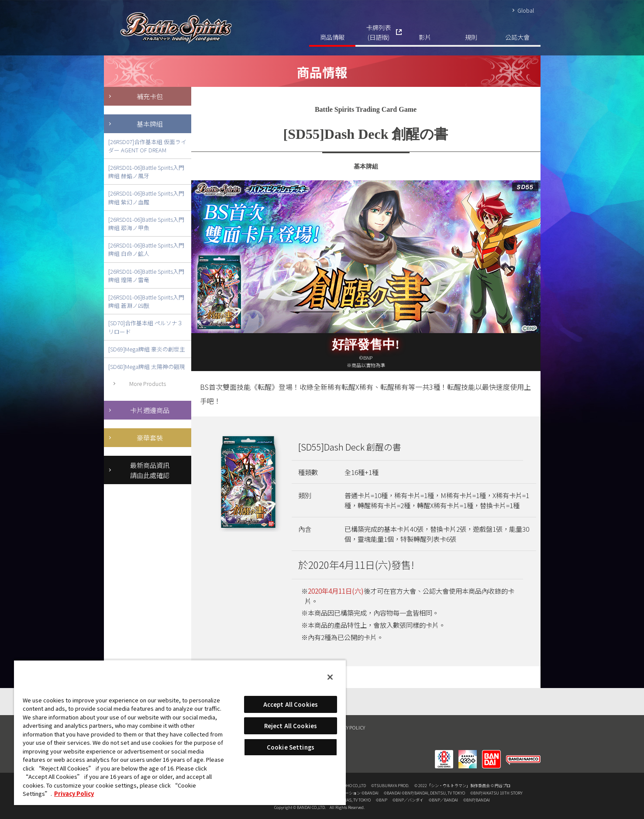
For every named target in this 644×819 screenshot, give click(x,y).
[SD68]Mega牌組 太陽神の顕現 (147, 366)
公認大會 (517, 37)
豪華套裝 (150, 437)
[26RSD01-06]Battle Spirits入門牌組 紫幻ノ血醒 (146, 197)
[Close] (330, 677)
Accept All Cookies (291, 704)
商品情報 (332, 37)
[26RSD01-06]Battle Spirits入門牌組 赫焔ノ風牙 (146, 172)
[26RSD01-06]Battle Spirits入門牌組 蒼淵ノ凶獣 (146, 301)
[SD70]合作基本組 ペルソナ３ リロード (146, 327)
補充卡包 (150, 96)
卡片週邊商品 (150, 410)
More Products (148, 384)
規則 (471, 37)
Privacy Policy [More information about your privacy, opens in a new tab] (74, 793)
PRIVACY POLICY (348, 727)
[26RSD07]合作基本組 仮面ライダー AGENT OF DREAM (147, 146)
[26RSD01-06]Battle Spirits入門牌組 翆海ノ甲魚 (146, 224)
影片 (425, 37)
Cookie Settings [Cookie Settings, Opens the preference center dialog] (291, 747)
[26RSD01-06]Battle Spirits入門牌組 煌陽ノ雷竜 (146, 275)
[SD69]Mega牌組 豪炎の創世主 (147, 349)
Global (526, 10)
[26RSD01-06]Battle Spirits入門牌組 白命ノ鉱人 (146, 249)
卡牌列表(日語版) (379, 32)
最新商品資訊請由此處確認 (150, 470)
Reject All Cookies (291, 726)
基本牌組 (150, 124)
